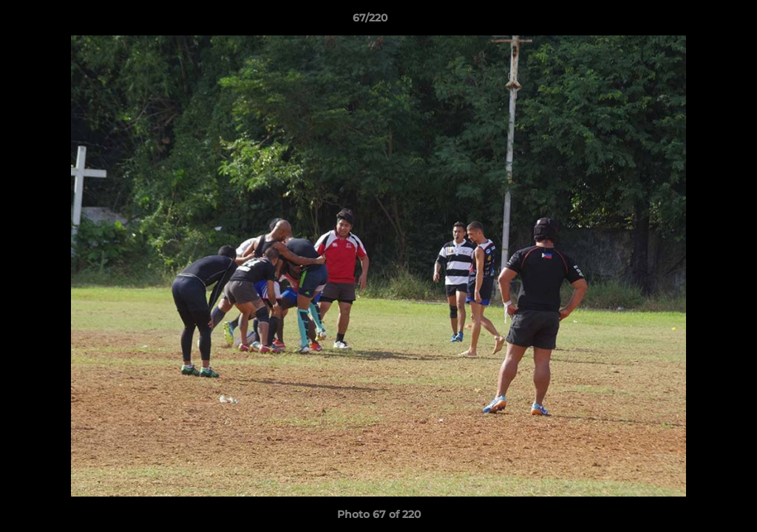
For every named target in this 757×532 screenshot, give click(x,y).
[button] (695, 21)
